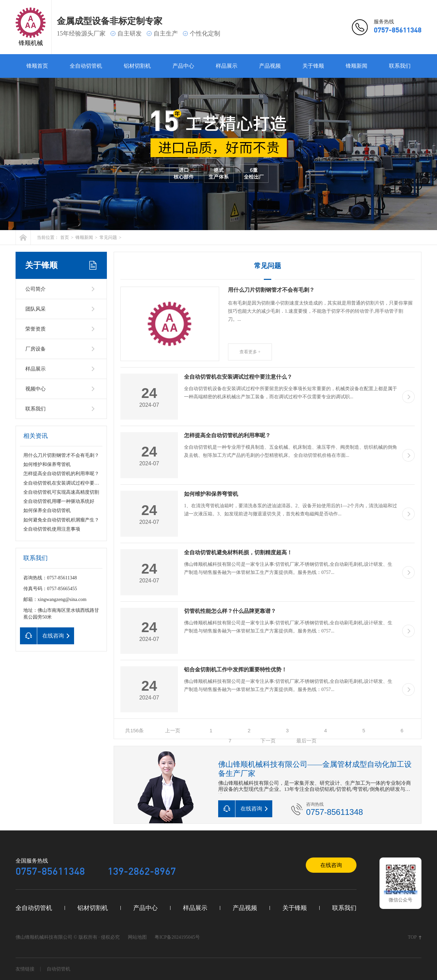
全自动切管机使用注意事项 (52, 529)
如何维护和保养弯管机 (47, 464)
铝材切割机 (137, 66)
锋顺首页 (37, 66)
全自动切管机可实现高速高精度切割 (61, 492)
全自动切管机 (86, 66)
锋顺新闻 (356, 66)
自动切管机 (59, 969)
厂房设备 (36, 349)
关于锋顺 (313, 66)
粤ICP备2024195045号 (177, 937)
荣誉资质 (36, 329)
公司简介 (36, 289)
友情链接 (25, 969)
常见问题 (108, 237)
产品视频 (270, 66)
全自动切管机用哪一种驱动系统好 (59, 501)
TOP (412, 937)
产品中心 (183, 66)
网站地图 (137, 937)
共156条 (134, 730)
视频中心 (36, 389)
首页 (65, 237)
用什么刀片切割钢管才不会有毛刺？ (61, 455)
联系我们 (400, 66)
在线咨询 (331, 865)
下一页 (268, 741)
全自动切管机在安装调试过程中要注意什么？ (71, 483)
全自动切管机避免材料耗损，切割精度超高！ (238, 552)
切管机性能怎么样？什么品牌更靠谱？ (230, 611)
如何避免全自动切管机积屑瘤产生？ (61, 520)
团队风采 (36, 309)
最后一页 (306, 741)
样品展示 (227, 66)
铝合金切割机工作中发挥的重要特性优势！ (235, 670)
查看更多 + (250, 352)
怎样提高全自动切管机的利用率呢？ (61, 474)
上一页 (173, 730)
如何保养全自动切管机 (47, 510)
